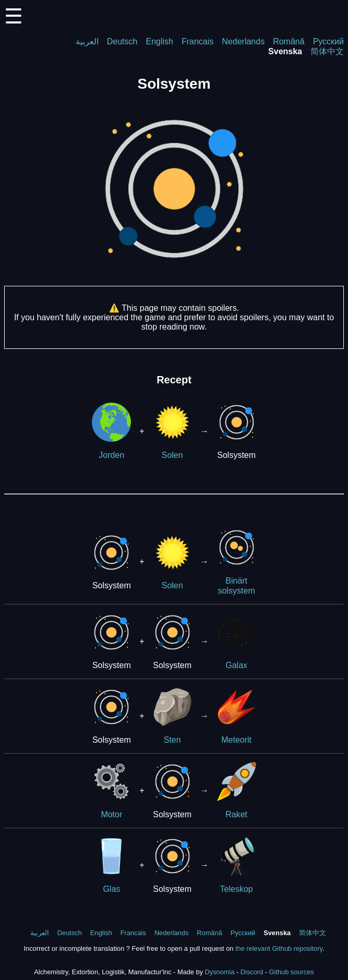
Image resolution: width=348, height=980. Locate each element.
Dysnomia (220, 972)
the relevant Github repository (279, 948)
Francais (197, 41)
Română (289, 41)
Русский (328, 41)
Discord (252, 972)
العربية (87, 41)
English (159, 41)
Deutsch (122, 41)
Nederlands (243, 41)
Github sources (292, 972)
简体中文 (327, 51)
